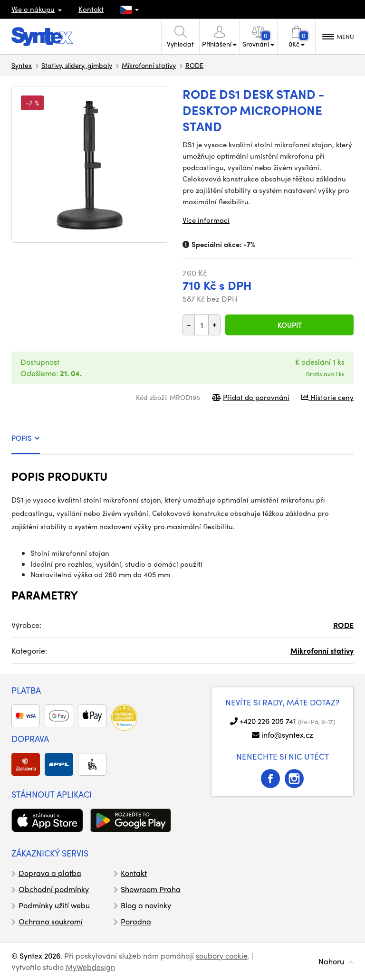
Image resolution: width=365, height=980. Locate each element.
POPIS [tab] (26, 438)
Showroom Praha (151, 889)
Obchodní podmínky (54, 889)
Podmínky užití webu (54, 905)
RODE (194, 65)
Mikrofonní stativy (149, 65)
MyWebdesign (90, 967)
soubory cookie (222, 956)
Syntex (22, 65)
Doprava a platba (50, 873)
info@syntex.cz (287, 735)
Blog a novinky (146, 905)
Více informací (206, 220)
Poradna (136, 921)
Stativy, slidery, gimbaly (77, 65)
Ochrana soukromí (51, 921)
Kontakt (91, 9)
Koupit (290, 325)
